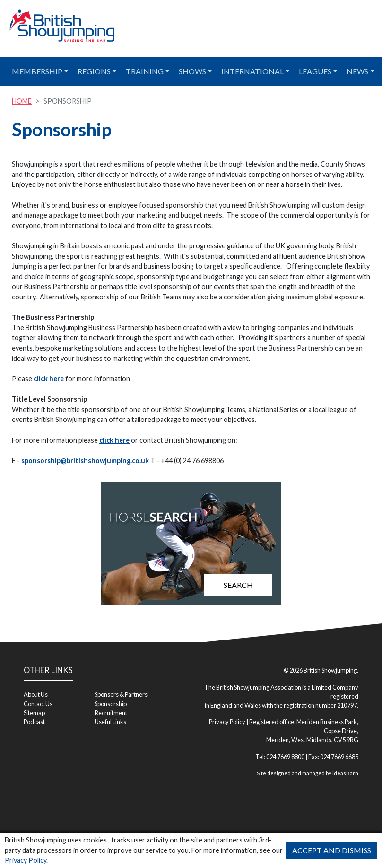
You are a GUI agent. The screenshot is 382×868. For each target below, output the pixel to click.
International (252, 71)
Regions (94, 71)
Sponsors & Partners (121, 694)
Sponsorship (111, 704)
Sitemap (34, 713)
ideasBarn (345, 773)
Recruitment (111, 713)
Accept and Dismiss (332, 850)
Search (238, 585)
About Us (36, 694)
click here (49, 379)
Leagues (315, 71)
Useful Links (110, 722)
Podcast (34, 722)
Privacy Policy (26, 860)
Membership (37, 71)
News (357, 71)
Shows (192, 71)
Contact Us (38, 704)
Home (22, 101)
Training (145, 71)
